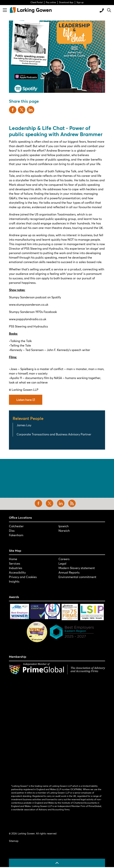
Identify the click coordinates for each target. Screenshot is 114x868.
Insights (14, 581)
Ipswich (64, 526)
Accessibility (17, 572)
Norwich (64, 531)
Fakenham (16, 535)
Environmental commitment (77, 577)
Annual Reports (69, 572)
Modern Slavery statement (77, 568)
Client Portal (37, 2)
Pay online (51, 2)
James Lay (24, 425)
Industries (16, 568)
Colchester (16, 526)
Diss (12, 531)
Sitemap (14, 841)
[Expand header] (5, 10)
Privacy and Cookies (23, 577)
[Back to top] (57, 863)
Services (15, 563)
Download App (66, 2)
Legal (62, 563)
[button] (57, 57)
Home (13, 559)
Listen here (26, 400)
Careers (64, 559)
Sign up (80, 2)
